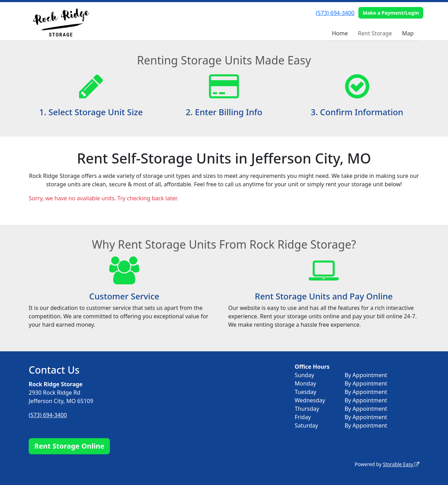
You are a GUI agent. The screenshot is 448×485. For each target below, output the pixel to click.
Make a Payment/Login (391, 13)
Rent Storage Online (69, 446)
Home (340, 33)
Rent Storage (375, 33)
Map (408, 33)
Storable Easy (401, 464)
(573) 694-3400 (335, 13)
